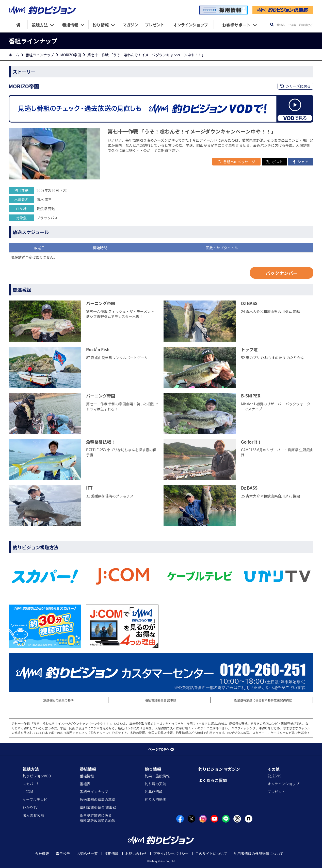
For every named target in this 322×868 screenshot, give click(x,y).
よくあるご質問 (213, 780)
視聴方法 (31, 769)
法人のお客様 (33, 815)
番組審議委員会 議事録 (161, 700)
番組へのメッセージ (236, 162)
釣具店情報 (154, 792)
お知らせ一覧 (87, 854)
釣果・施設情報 (157, 776)
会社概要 (42, 854)
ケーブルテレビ (35, 799)
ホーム (14, 55)
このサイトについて (211, 854)
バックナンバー (282, 273)
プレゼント (276, 792)
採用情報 (111, 854)
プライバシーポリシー (171, 854)
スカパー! (30, 784)
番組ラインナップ (40, 55)
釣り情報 (153, 769)
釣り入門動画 (155, 799)
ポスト (275, 162)
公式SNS (274, 776)
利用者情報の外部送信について (259, 854)
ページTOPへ (161, 749)
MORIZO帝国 (71, 55)
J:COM (28, 792)
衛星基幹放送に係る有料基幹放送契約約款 (263, 700)
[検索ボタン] (272, 25)
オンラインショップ (283, 784)
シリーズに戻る (295, 86)
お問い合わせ (136, 854)
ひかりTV (30, 807)
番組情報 (88, 769)
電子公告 (63, 854)
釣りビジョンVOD (37, 776)
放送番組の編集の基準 (58, 700)
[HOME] (18, 25)
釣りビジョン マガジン (219, 769)
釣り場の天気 (155, 784)
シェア (301, 162)
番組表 (85, 784)
